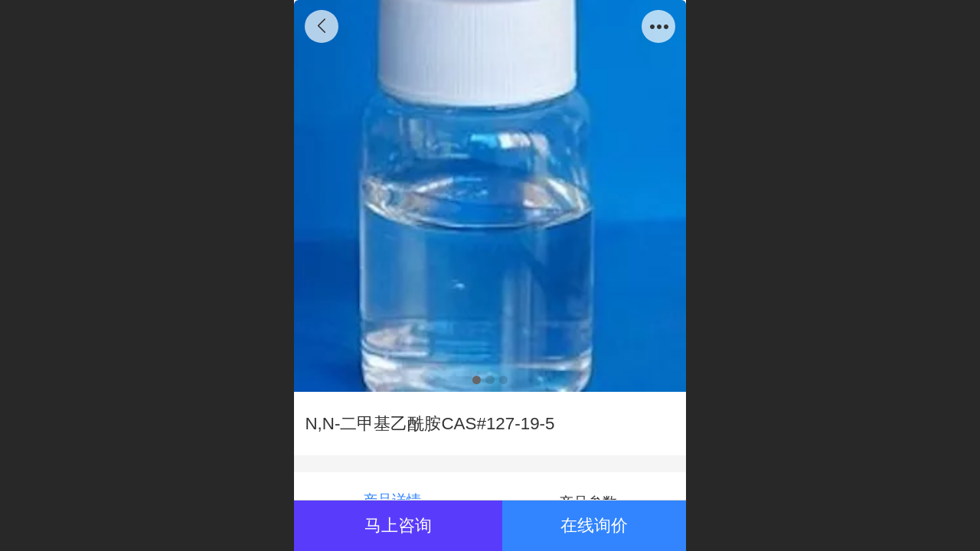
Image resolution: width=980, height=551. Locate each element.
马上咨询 (398, 525)
